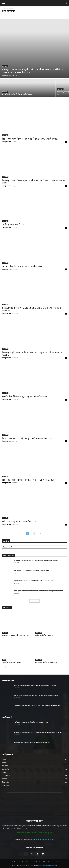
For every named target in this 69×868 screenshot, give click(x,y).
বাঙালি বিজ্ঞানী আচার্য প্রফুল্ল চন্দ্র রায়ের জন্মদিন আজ (24, 397)
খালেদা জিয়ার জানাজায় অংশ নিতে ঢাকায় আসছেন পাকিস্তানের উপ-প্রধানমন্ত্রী (36, 695)
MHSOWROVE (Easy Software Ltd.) (47, 865)
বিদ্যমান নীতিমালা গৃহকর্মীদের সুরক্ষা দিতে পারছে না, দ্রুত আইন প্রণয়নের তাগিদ (36, 560)
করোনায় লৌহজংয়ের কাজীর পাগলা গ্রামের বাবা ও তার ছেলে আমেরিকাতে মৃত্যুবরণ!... (38, 732)
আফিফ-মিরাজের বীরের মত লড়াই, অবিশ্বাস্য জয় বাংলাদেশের (32, 571)
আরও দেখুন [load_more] (34, 601)
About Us (14, 862)
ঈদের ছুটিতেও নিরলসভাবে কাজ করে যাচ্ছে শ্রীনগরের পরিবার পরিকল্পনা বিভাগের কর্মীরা (39, 591)
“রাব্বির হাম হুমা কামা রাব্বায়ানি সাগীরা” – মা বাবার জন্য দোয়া (31, 722)
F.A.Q (35, 862)
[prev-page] (3, 667)
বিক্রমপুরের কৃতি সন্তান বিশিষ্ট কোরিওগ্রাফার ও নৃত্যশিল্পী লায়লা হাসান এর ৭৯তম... (32, 354)
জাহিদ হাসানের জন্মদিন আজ (14, 225)
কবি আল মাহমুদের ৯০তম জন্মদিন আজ (19, 522)
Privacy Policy (43, 862)
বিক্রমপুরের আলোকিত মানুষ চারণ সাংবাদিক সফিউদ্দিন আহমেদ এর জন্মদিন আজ (34, 182)
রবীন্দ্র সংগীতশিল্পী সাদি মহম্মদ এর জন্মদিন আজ (22, 267)
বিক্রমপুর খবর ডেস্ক (6, 76)
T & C (56, 862)
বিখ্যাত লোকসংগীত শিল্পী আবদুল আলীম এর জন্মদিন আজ (27, 438)
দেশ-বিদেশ (5, 633)
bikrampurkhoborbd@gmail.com (43, 840)
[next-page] (41, 534)
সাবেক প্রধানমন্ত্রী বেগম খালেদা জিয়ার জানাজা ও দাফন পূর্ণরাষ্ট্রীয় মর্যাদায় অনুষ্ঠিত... (38, 706)
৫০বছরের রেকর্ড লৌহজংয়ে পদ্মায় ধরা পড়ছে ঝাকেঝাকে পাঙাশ (32, 743)
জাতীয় (4, 660)
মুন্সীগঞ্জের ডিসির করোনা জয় (45, 635)
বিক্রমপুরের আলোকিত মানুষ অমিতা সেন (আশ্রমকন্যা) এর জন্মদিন (30, 480)
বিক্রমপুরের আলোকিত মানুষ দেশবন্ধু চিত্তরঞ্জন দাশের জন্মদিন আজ (30, 139)
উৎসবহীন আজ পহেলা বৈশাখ (11, 663)
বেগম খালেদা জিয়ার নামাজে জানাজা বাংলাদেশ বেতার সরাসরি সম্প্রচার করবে (36, 685)
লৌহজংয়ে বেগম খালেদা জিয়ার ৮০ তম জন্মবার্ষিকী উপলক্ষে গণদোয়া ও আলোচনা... (32, 309)
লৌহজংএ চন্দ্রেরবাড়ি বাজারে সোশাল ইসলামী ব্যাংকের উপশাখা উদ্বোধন (34, 581)
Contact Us (21, 862)
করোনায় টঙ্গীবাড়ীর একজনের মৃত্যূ (46, 663)
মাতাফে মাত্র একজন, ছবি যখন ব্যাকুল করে (16, 635)
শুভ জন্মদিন (5, 66)
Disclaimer (29, 862)
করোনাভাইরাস (39, 633)
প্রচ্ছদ (3, 8)
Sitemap (51, 862)
